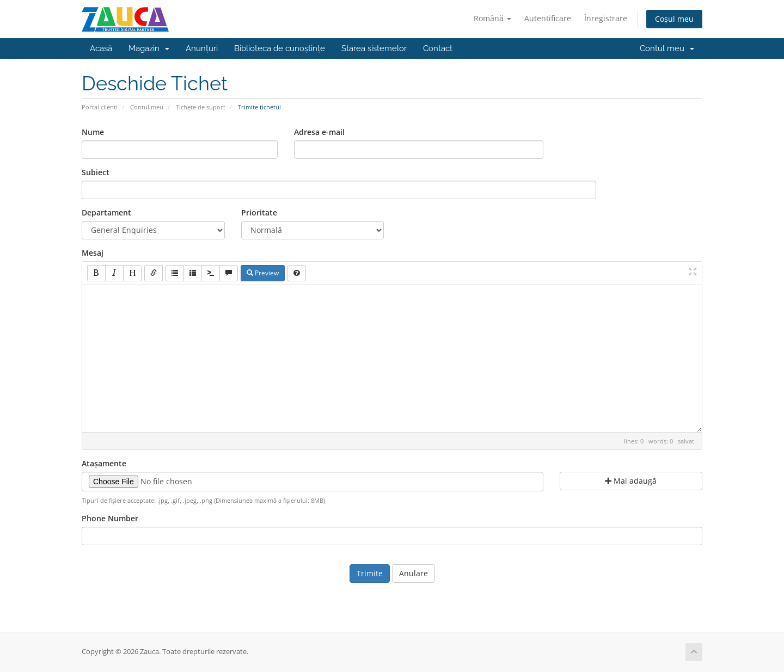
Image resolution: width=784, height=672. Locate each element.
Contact (438, 48)
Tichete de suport (201, 107)
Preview (263, 273)
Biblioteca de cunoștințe (280, 48)
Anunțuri (202, 48)
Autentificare (548, 18)
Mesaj (93, 253)
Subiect (96, 172)
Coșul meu (674, 19)
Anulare (414, 573)
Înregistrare (606, 18)
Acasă (101, 48)
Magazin (149, 48)
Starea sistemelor (374, 48)
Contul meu (667, 48)
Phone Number (110, 518)
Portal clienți (100, 107)
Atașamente (104, 463)
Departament (106, 212)
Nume (93, 132)
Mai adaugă (631, 481)
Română (492, 18)
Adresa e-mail (319, 132)
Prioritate (259, 212)
